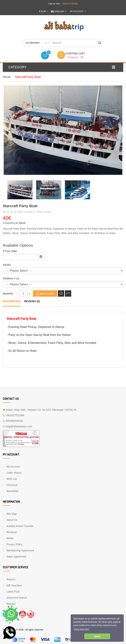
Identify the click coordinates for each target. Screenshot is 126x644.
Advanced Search (17, 598)
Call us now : (55, 4)
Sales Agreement (16, 557)
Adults (7, 265)
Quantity (8, 293)
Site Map (12, 514)
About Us (12, 520)
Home (7, 77)
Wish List (12, 479)
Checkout (12, 485)
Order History (14, 473)
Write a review (44, 212)
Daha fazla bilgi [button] (81, 629)
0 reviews (28, 212)
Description (12, 301)
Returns (11, 579)
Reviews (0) (32, 301)
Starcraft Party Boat (28, 77)
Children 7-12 (11, 278)
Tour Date (11, 251)
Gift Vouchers (14, 585)
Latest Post (13, 592)
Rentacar (12, 532)
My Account (13, 467)
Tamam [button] (97, 636)
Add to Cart (45, 293)
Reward (11, 604)
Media (10, 538)
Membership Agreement (20, 550)
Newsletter (13, 491)
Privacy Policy (14, 544)
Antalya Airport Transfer (20, 526)
